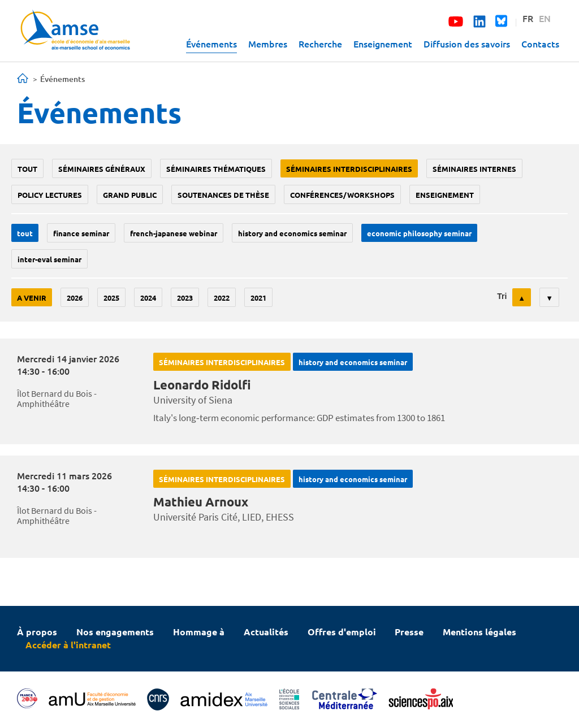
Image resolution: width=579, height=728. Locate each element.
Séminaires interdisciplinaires (349, 169)
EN (545, 18)
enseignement (445, 195)
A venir (32, 298)
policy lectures (50, 195)
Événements (211, 44)
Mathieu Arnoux (201, 502)
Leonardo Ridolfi (202, 385)
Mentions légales (479, 632)
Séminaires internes (474, 169)
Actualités (266, 632)
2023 (185, 298)
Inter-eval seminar (49, 259)
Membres (268, 44)
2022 (222, 298)
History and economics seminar (292, 233)
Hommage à (199, 632)
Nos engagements (115, 632)
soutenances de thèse (223, 195)
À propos (37, 632)
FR (528, 18)
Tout (27, 169)
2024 (148, 298)
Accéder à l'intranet (68, 645)
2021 (258, 298)
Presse (409, 632)
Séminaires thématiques (216, 169)
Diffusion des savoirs (467, 44)
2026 (75, 298)
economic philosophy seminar (419, 233)
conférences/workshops (342, 195)
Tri (502, 296)
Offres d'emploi (342, 632)
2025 (111, 298)
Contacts (540, 44)
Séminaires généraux (102, 169)
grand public (130, 195)
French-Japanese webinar (174, 233)
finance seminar (81, 233)
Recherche (320, 44)
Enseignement (383, 44)
